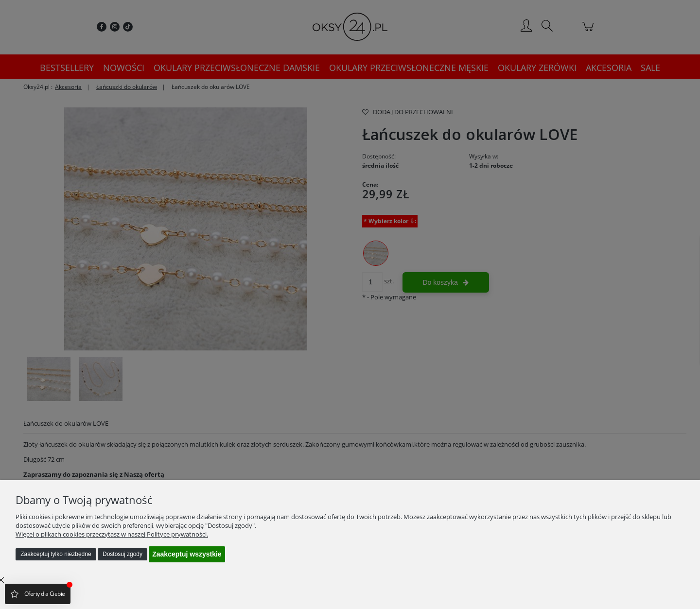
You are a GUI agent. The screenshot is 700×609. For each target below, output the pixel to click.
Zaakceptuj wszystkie (187, 554)
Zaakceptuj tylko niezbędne (56, 554)
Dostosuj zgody (122, 554)
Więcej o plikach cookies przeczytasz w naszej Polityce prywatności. (112, 534)
